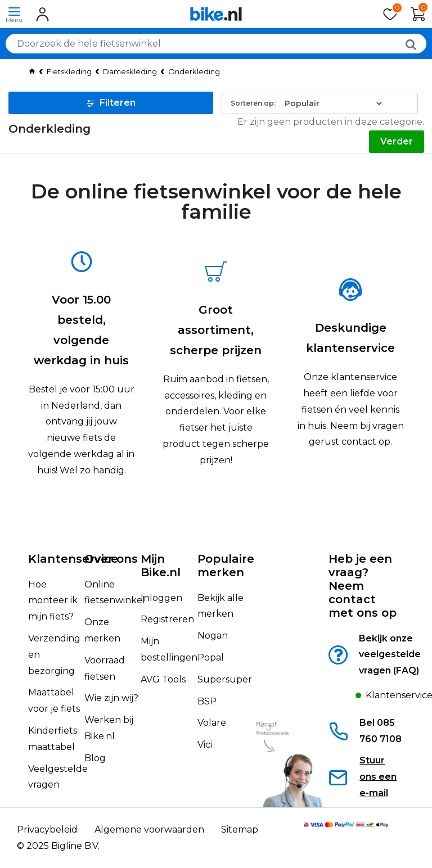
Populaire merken (226, 566)
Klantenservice (73, 559)
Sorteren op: (253, 103)
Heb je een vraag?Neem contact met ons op (363, 586)
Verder (397, 141)
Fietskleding (69, 71)
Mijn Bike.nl (161, 566)
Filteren (111, 103)
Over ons (111, 559)
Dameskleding (130, 71)
